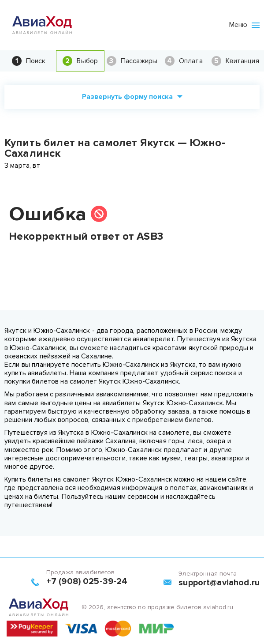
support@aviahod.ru (219, 583)
